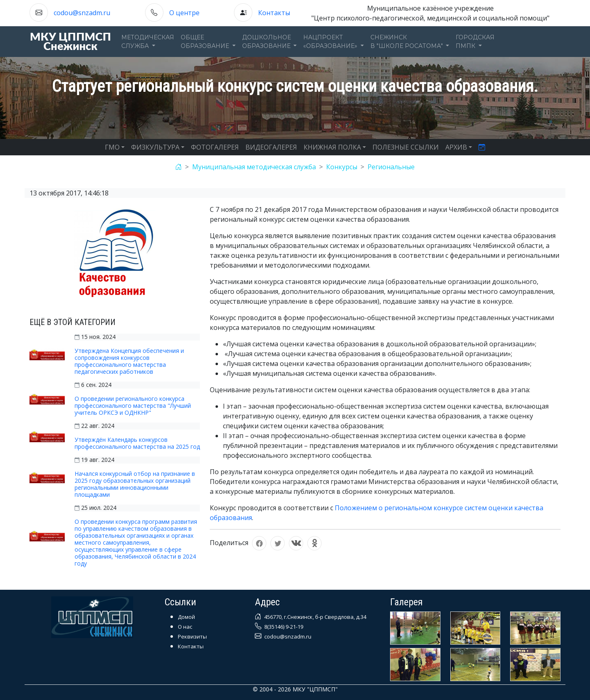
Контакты (274, 13)
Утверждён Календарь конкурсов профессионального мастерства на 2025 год (137, 443)
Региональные (391, 167)
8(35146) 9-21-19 (283, 627)
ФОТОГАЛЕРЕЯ (215, 147)
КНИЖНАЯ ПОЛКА (332, 147)
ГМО (112, 147)
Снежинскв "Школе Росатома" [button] (407, 42)
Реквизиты (192, 636)
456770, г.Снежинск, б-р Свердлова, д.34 (315, 617)
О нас (185, 627)
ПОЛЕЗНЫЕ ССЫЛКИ (406, 147)
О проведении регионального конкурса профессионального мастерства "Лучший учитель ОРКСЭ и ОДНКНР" (133, 406)
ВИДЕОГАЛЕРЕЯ (271, 147)
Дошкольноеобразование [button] (267, 42)
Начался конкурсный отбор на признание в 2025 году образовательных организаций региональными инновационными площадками (135, 484)
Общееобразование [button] (206, 42)
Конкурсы (342, 167)
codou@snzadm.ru (82, 13)
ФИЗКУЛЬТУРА (155, 147)
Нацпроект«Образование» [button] (331, 42)
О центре (184, 13)
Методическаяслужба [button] (148, 42)
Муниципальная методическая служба (254, 167)
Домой (186, 617)
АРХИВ (456, 147)
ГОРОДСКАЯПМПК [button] (475, 42)
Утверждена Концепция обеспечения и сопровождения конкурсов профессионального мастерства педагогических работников (129, 361)
